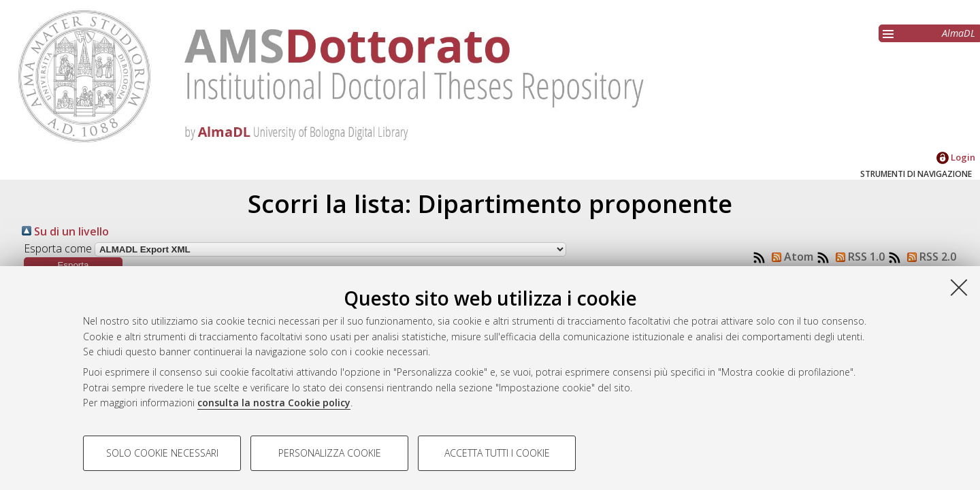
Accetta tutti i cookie (497, 453)
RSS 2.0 (929, 257)
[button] (73, 265)
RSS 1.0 (857, 257)
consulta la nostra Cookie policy (274, 403)
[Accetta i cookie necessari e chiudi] (959, 287)
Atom (790, 257)
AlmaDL (959, 33)
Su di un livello (65, 231)
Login (956, 157)
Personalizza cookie (330, 453)
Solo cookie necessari (162, 453)
